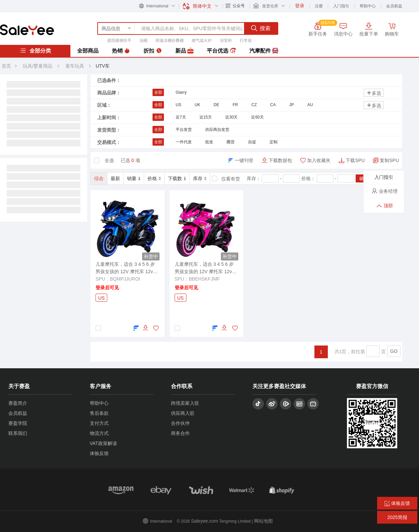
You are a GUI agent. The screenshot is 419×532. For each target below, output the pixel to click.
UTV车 (103, 66)
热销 (121, 51)
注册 (319, 6)
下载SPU (355, 160)
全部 (158, 92)
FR (235, 105)
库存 (200, 178)
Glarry (181, 92)
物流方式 (99, 433)
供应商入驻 (183, 413)
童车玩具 (75, 66)
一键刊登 (244, 160)
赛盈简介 (18, 403)
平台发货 (184, 130)
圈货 (231, 142)
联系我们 (18, 433)
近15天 (206, 117)
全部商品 (88, 51)
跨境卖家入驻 (185, 403)
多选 (374, 93)
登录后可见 (107, 288)
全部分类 (35, 51)
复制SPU (389, 160)
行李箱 (246, 41)
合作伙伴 (180, 423)
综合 (99, 178)
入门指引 (341, 6)
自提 (252, 142)
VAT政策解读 (103, 443)
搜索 (261, 28)
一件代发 (184, 142)
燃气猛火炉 (202, 41)
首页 (6, 66)
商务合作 (180, 433)
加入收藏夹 (319, 160)
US (178, 105)
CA (273, 105)
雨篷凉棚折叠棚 (170, 41)
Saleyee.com (205, 521)
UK (198, 105)
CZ (254, 105)
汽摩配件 (264, 51)
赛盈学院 (18, 423)
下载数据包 (280, 160)
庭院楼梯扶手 (119, 41)
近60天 (257, 117)
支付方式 (99, 423)
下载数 (177, 178)
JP (292, 105)
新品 (184, 51)
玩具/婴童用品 (38, 66)
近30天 (231, 117)
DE (216, 105)
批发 (209, 142)
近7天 (181, 117)
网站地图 (263, 521)
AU (310, 105)
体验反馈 (99, 453)
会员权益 (394, 6)
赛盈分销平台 (27, 30)
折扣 (153, 51)
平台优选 (221, 51)
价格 (154, 178)
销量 (134, 178)
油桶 (143, 41)
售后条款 (99, 413)
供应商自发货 (217, 130)
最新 (115, 178)
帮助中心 (368, 6)
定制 (274, 142)
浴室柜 (226, 41)
